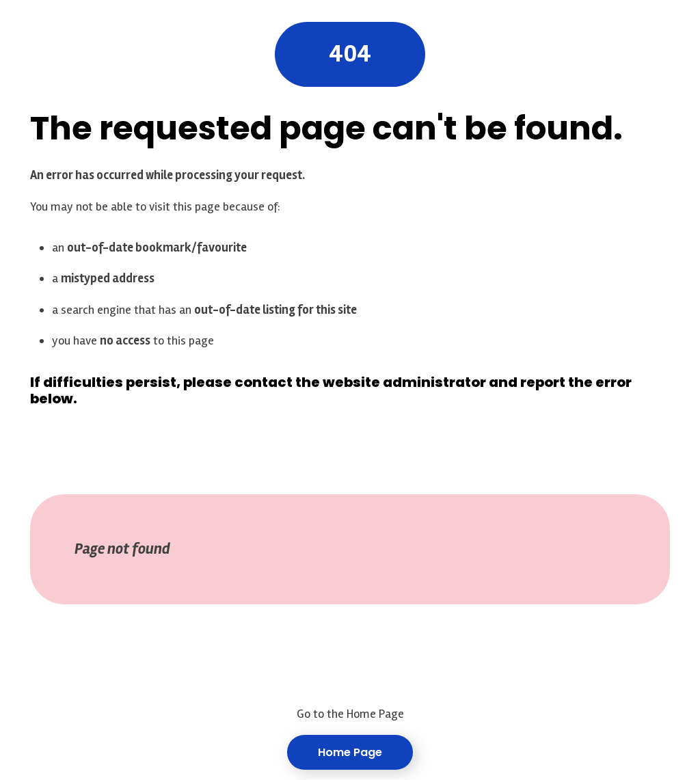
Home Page (350, 752)
